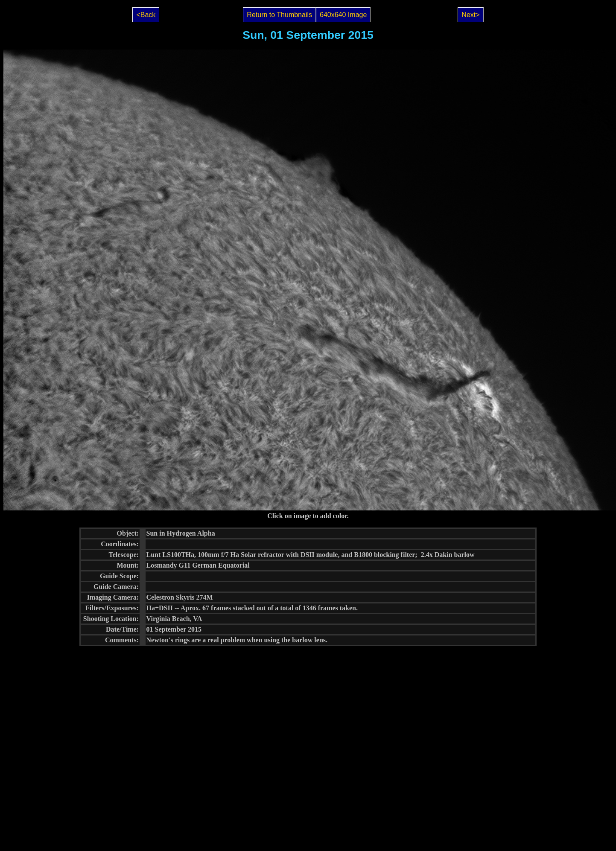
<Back (146, 15)
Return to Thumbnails (279, 15)
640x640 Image (343, 15)
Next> (470, 15)
